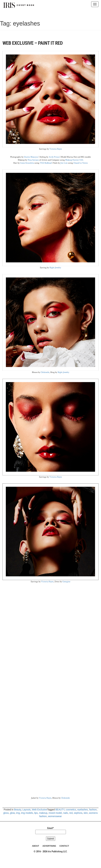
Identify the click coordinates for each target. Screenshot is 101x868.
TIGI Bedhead (46, 163)
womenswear (55, 816)
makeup (43, 813)
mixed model (55, 813)
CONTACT (64, 846)
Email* (51, 830)
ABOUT (36, 846)
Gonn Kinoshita (27, 163)
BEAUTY (60, 810)
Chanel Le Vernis (81, 163)
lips (36, 813)
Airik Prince (54, 157)
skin (86, 813)
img (18, 813)
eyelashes (83, 810)
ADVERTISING (49, 846)
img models (27, 813)
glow (12, 813)
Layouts (27, 810)
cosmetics (71, 810)
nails (65, 813)
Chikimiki (45, 372)
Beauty (18, 810)
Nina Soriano (33, 160)
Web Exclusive (40, 810)
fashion (93, 810)
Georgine (66, 582)
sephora (78, 813)
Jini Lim (64, 163)
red (71, 813)
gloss (6, 813)
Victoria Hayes (56, 149)
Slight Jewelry (55, 268)
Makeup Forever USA (74, 160)
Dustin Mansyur (31, 157)
